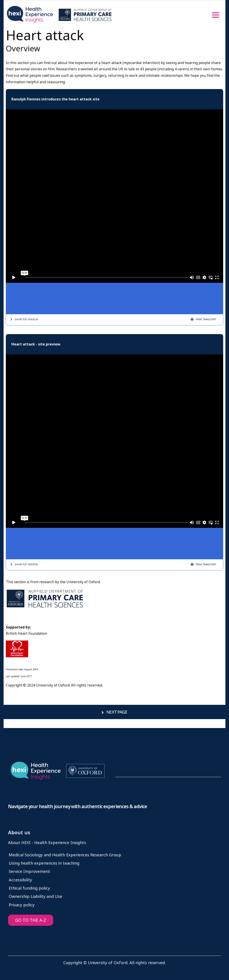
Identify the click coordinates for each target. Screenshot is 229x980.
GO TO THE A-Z (31, 920)
